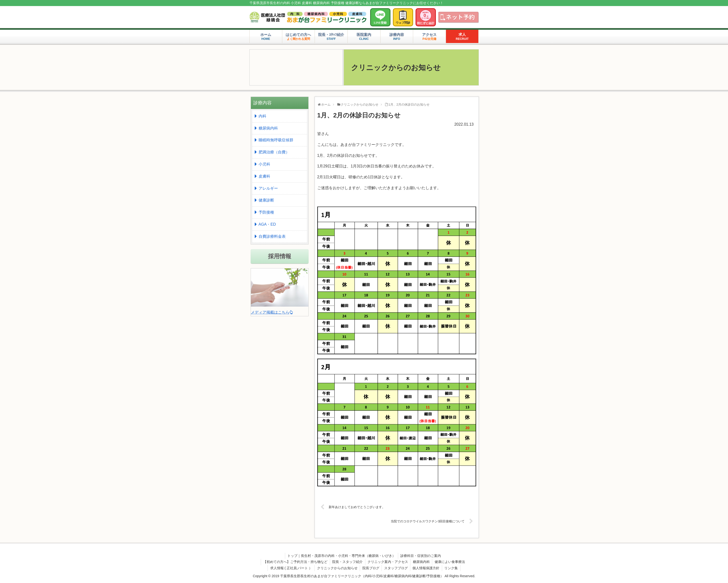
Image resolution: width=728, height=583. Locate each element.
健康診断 (266, 200)
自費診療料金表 (272, 236)
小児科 (264, 164)
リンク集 (452, 568)
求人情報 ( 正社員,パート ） (290, 568)
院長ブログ (371, 568)
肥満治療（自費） (274, 152)
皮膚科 (264, 176)
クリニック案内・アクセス (388, 562)
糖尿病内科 (268, 128)
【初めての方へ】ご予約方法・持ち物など (295, 562)
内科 (262, 116)
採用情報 (280, 256)
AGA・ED (267, 224)
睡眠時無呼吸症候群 (276, 140)
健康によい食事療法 (450, 562)
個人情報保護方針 (426, 568)
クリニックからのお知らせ (337, 568)
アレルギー (268, 188)
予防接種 (266, 212)
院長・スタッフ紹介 (347, 562)
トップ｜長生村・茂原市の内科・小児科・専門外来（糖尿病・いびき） (341, 556)
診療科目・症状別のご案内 (421, 556)
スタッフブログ (396, 568)
